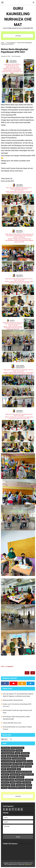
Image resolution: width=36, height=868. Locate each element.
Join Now (18, 36)
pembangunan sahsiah (8, 772)
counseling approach (8, 753)
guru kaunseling (6, 759)
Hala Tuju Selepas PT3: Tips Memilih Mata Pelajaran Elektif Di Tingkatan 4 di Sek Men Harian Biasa (18, 695)
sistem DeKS (27, 782)
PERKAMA (5, 777)
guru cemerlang (24, 756)
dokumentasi (25, 753)
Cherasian (19, 751)
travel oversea (20, 785)
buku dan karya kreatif (8, 751)
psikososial (5, 782)
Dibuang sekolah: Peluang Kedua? (13, 700)
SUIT (13, 785)
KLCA (22, 767)
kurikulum (28, 767)
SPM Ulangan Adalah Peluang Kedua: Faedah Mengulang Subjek (16, 718)
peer (19, 769)
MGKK (4, 769)
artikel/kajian (5, 748)
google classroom (13, 756)
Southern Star (6, 785)
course (17, 753)
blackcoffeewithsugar (17, 748)
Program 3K (20, 777)
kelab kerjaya (6, 767)
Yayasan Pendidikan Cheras (17, 788)
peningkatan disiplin (27, 774)
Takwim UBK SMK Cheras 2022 (12, 723)
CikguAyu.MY (28, 864)
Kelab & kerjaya (28, 764)
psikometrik (29, 780)
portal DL (12, 777)
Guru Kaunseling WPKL (8, 761)
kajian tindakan (17, 764)
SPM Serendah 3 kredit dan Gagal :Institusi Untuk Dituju (17, 712)
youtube (29, 788)
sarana (19, 782)
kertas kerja (15, 767)
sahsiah (13, 782)
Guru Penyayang (16, 56)
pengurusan (5, 774)
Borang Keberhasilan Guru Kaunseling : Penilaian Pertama (17, 728)
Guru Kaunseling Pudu (19, 759)
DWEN (4, 756)
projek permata (19, 780)
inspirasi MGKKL (6, 764)
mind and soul (11, 769)
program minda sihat (7, 780)
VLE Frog (4, 788)
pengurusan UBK (15, 774)
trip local (29, 785)
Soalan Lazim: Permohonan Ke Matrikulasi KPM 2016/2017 (17, 705)
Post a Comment (7, 667)
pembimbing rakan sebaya (24, 772)
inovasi (30, 761)
